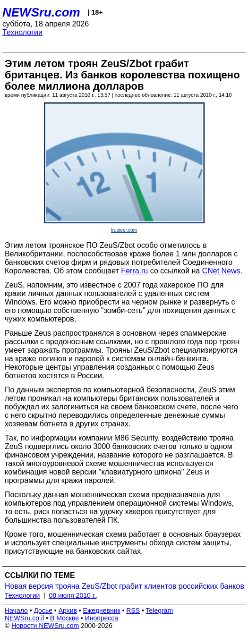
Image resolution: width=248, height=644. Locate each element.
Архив (68, 610)
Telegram (160, 610)
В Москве (64, 618)
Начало (16, 610)
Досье (43, 610)
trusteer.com (124, 230)
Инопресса (102, 618)
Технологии (22, 32)
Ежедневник (102, 610)
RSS (133, 610)
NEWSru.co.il (24, 618)
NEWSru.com (41, 12)
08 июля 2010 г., (73, 595)
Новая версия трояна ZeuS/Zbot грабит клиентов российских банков (124, 586)
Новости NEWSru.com (45, 626)
